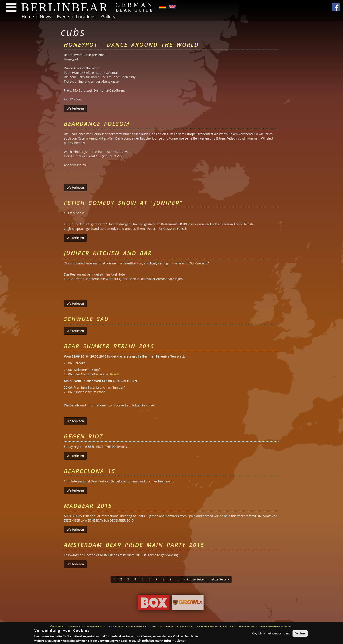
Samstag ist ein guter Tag (215, 627)
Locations (86, 17)
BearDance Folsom (97, 124)
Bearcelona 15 (90, 471)
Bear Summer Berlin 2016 (109, 346)
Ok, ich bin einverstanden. (271, 633)
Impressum (246, 627)
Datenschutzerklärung (274, 627)
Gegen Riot (83, 436)
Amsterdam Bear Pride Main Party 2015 (134, 545)
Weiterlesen (77, 108)
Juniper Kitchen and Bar (108, 253)
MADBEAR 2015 (88, 506)
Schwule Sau (86, 319)
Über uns (57, 627)
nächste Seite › (195, 579)
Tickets (114, 374)
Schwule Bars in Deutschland (172, 627)
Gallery (108, 17)
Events (63, 17)
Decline (300, 634)
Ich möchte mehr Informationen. (162, 641)
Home (28, 17)
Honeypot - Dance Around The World (131, 44)
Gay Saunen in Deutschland (126, 627)
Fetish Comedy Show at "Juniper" (123, 203)
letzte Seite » (220, 579)
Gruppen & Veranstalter (85, 627)
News (45, 17)
